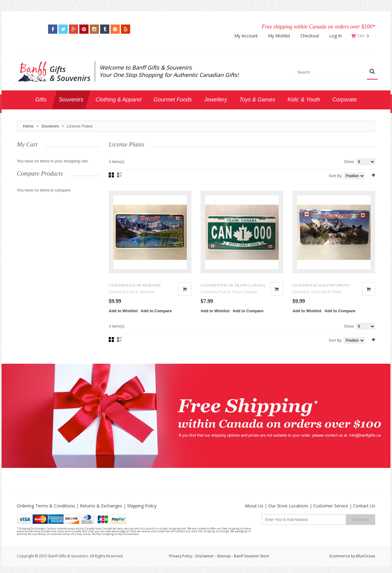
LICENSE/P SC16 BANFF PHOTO (321, 285)
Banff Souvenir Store (252, 557)
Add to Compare (156, 311)
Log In (336, 36)
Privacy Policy (181, 557)
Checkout (310, 36)
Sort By (335, 176)
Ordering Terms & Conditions (46, 506)
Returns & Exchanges (101, 506)
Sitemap (224, 557)
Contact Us (364, 506)
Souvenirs (50, 126)
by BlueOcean (363, 557)
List (120, 175)
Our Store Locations (288, 506)
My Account (246, 36)
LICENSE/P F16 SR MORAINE (135, 285)
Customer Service (331, 506)
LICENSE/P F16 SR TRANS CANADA (233, 285)
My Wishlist (279, 36)
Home (28, 126)
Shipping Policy (142, 506)
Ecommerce (340, 557)
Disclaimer (205, 557)
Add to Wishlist (123, 311)
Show (349, 162)
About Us (254, 506)
